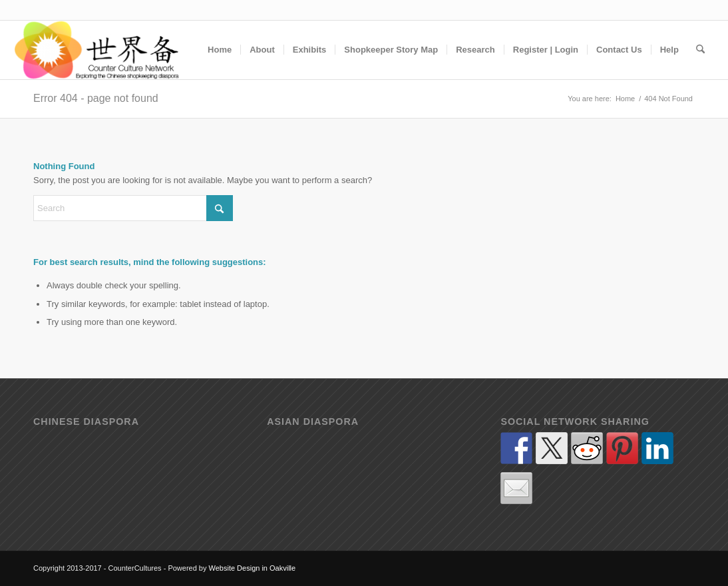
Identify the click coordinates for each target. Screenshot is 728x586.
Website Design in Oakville (253, 568)
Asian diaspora (313, 422)
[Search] (700, 50)
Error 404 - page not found (96, 98)
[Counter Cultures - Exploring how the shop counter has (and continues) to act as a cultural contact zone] (97, 50)
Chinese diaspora (86, 422)
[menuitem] (220, 50)
